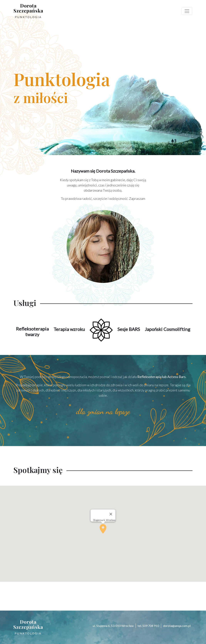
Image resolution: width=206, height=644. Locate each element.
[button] (103, 529)
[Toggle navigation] (187, 11)
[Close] (111, 514)
